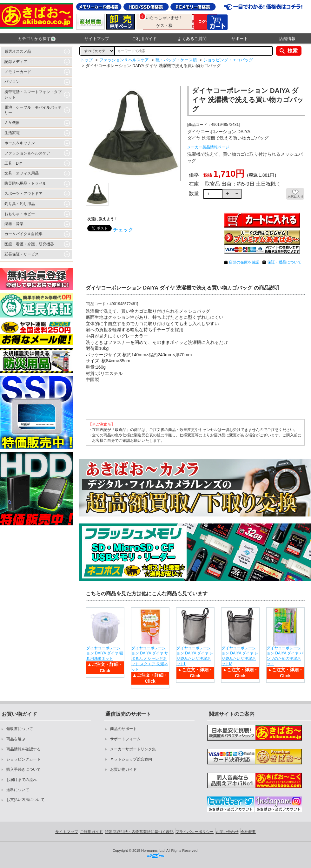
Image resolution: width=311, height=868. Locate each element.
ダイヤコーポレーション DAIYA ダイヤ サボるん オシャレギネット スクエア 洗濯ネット (150, 659)
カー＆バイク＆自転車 (23, 234)
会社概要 (248, 832)
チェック (123, 230)
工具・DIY (13, 163)
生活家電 (12, 133)
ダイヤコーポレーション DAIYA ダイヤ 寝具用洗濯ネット (105, 653)
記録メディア (16, 62)
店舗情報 (287, 39)
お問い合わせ (227, 832)
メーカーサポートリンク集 (133, 749)
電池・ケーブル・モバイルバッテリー (33, 110)
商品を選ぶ (16, 739)
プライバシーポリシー (195, 832)
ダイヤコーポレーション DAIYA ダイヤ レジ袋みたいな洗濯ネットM (240, 656)
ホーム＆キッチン (20, 143)
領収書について (20, 729)
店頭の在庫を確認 (244, 262)
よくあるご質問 (192, 39)
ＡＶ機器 (12, 123)
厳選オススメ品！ (20, 51)
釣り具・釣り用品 (20, 204)
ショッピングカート (23, 759)
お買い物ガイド (123, 769)
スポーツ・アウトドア (23, 194)
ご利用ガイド (144, 39)
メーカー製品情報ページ (208, 147)
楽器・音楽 (14, 224)
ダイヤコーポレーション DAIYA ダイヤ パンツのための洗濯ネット (285, 656)
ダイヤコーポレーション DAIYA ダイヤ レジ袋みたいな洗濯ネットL (195, 656)
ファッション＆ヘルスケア (27, 153)
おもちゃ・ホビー (20, 214)
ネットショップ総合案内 (131, 759)
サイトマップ (97, 39)
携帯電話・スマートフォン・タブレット (33, 95)
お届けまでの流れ (22, 780)
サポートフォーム (125, 739)
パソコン (12, 82)
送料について (18, 790)
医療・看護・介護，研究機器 (29, 244)
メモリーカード (18, 72)
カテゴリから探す (37, 39)
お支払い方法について (25, 800)
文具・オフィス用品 (22, 173)
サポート (240, 39)
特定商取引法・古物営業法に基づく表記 (139, 832)
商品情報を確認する (23, 749)
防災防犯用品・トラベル (25, 183)
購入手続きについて (23, 769)
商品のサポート (123, 729)
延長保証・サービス (22, 254)
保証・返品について (284, 262)
